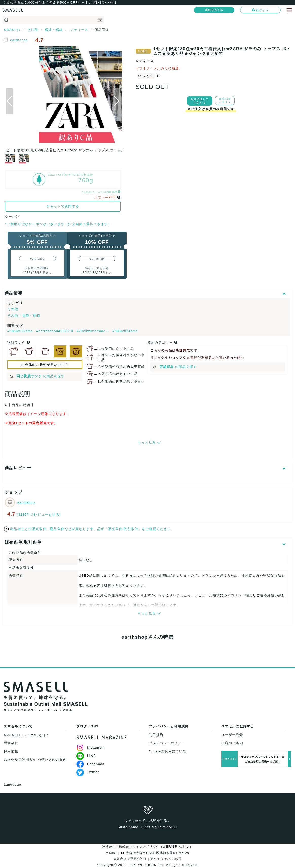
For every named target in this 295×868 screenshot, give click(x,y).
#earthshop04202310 (55, 331)
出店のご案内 (232, 743)
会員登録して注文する (200, 101)
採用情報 (11, 751)
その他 (13, 309)
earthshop (19, 40)
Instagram (91, 748)
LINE (86, 756)
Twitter (88, 772)
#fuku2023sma (21, 331)
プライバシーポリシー (167, 743)
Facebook (90, 764)
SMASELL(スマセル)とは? (26, 735)
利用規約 (156, 735)
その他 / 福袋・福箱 (24, 316)
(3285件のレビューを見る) (39, 514)
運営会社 (11, 743)
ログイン (260, 10)
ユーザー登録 (232, 735)
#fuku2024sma (125, 331)
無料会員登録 (214, 10)
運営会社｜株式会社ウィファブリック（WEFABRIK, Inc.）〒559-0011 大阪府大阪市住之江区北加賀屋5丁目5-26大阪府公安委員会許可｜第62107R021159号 (148, 853)
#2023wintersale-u (93, 331)
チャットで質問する (63, 206)
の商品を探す (37, 376)
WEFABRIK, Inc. (151, 865)
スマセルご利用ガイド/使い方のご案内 (35, 759)
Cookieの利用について (168, 751)
